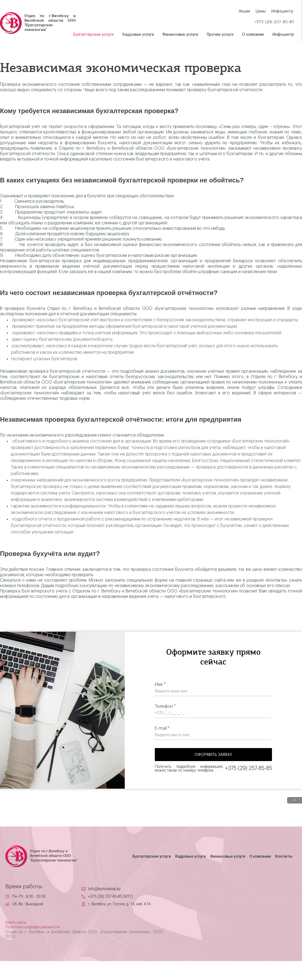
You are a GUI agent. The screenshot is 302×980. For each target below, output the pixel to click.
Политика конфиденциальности (33, 927)
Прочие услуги (220, 35)
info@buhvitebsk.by (104, 889)
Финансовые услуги (180, 35)
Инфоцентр (283, 35)
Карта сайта (16, 923)
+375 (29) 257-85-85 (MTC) (111, 896)
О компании (253, 35)
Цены (261, 11)
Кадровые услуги (138, 35)
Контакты (284, 856)
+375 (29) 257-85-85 (274, 22)
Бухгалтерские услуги (93, 35)
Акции (244, 11)
